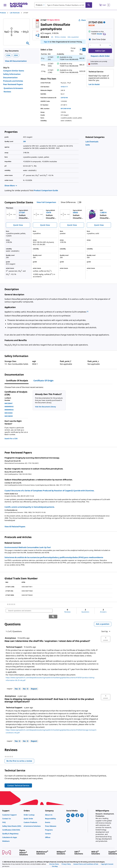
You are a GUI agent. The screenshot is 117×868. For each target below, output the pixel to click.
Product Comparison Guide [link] (46, 190)
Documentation (10, 78)
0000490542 (9, 407)
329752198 (64, 98)
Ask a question (103, 618)
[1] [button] (87, 311)
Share (82, 20)
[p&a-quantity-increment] (110, 45)
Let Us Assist (94, 84)
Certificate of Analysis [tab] (17, 381)
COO (16, 55)
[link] (92, 142)
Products (3, 13)
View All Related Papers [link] (15, 527)
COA (8, 55)
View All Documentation (16, 61)
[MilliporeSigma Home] (19, 5)
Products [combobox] (39, 5)
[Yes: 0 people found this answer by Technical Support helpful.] (17, 683)
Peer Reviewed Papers (13, 84)
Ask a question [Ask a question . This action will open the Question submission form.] (73, 37)
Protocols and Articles (13, 81)
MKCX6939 (9, 416)
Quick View (18, 225)
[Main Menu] (5, 5)
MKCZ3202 (9, 413)
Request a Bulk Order (100, 56)
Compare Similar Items (14, 71)
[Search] (89, 5)
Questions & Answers (13, 88)
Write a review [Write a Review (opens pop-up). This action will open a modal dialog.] (60, 37)
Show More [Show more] (11, 186)
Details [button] (99, 34)
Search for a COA (11, 438)
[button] (100, 39)
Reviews (7, 92)
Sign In (47, 42)
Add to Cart (100, 51)
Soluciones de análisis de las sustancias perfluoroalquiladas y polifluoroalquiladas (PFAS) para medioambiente (54, 557)
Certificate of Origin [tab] (43, 381)
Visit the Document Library (45, 407)
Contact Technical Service (18, 780)
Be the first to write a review (20, 756)
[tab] (5, 13)
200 (24, 141)
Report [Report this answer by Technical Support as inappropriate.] (34, 683)
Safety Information (12, 74)
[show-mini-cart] (105, 5)
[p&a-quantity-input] (100, 45)
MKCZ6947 (9, 403)
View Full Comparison (46, 202)
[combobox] (63, 5)
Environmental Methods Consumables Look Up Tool (28, 547)
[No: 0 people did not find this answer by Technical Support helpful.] (26, 683)
